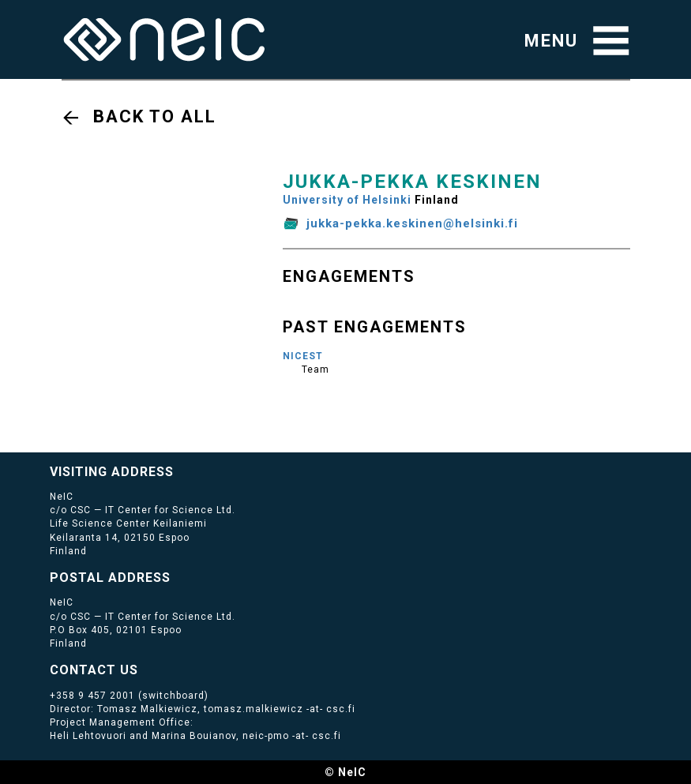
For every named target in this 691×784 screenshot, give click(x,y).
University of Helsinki (347, 200)
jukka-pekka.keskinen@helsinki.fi (412, 223)
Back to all (155, 116)
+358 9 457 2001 (92, 696)
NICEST (303, 356)
